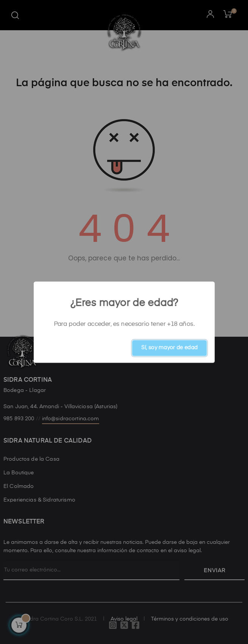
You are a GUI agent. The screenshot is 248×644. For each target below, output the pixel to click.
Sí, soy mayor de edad (169, 348)
